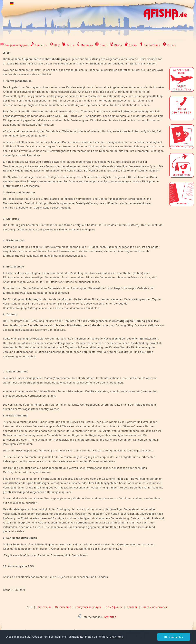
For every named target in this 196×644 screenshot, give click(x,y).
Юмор (118, 45)
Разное (172, 45)
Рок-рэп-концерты (16, 45)
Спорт (104, 45)
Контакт (132, 607)
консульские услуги (88, 607)
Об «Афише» (114, 607)
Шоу (57, 45)
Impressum (44, 607)
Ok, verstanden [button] (174, 637)
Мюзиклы (87, 45)
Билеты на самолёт (154, 607)
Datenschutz (63, 607)
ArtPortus (110, 617)
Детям (133, 45)
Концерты (41, 45)
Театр (70, 45)
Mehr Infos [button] (116, 637)
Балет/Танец (152, 45)
